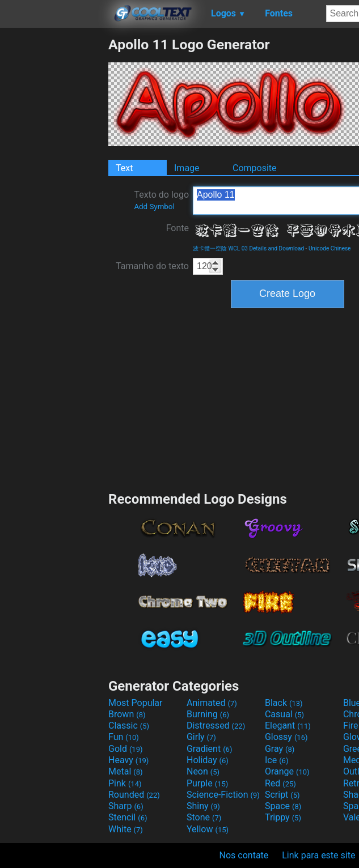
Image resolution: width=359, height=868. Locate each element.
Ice (276, 760)
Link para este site (318, 855)
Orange (287, 771)
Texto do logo (161, 200)
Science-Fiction (223, 795)
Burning (208, 714)
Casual (284, 714)
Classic (129, 726)
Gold (126, 749)
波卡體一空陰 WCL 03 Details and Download (248, 248)
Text (124, 168)
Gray (280, 749)
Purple (207, 783)
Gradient (209, 749)
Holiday (208, 760)
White (126, 829)
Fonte (178, 228)
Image (187, 168)
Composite (255, 168)
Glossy (286, 737)
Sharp (126, 806)
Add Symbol (154, 207)
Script (282, 795)
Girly (201, 737)
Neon (203, 771)
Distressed (216, 726)
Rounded (134, 795)
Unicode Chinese (330, 248)
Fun (124, 737)
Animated (212, 703)
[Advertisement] (54, 206)
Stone (204, 817)
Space (283, 806)
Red (280, 783)
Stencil (128, 817)
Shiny (203, 806)
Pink (125, 783)
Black (284, 703)
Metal (126, 771)
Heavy (128, 760)
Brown (127, 714)
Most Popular (136, 703)
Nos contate (244, 855)
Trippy (283, 817)
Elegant (288, 726)
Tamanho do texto (152, 266)
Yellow (208, 829)
